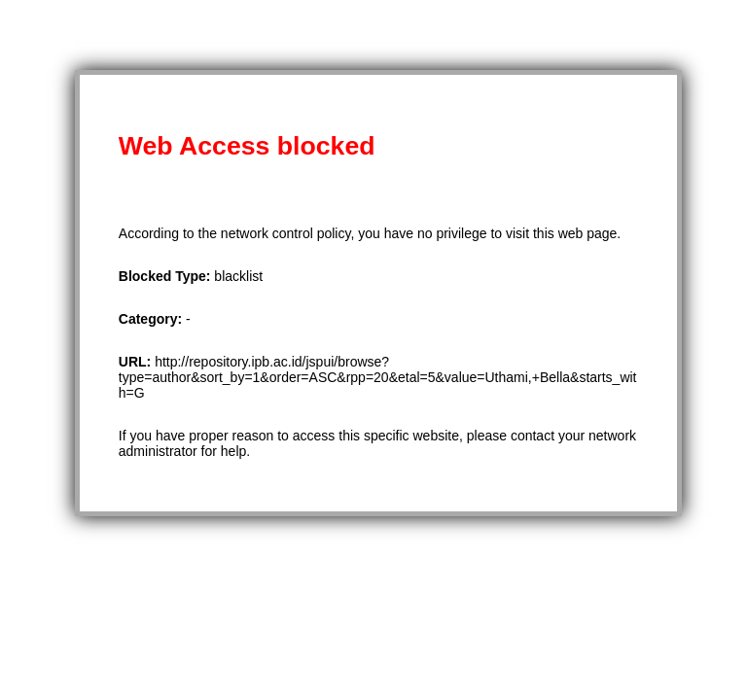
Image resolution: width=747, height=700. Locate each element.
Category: (152, 319)
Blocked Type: (167, 276)
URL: (137, 362)
